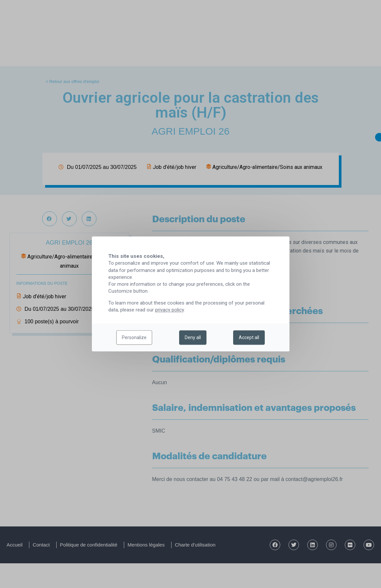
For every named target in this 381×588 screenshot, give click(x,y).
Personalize (134, 338)
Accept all (249, 338)
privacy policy (169, 310)
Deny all (193, 338)
